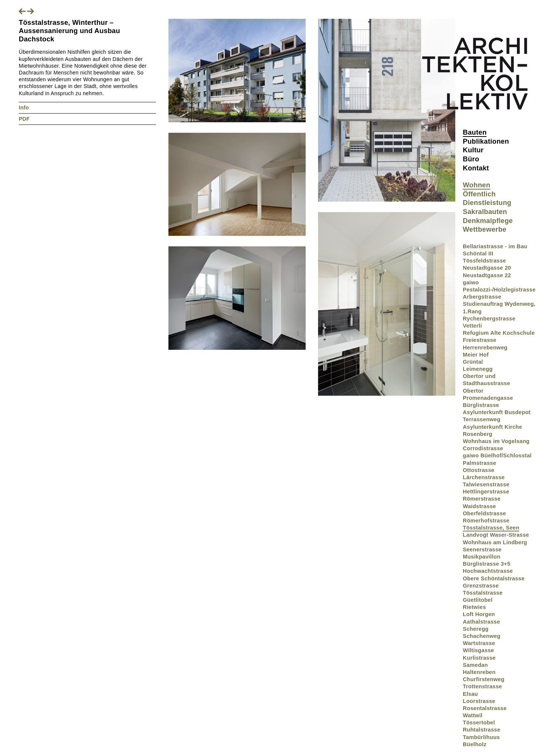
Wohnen (477, 185)
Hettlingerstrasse (486, 492)
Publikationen (486, 141)
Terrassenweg (482, 419)
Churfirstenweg (484, 679)
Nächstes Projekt (30, 11)
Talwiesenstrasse (486, 484)
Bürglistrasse (481, 405)
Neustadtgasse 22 (487, 275)
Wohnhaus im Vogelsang (496, 441)
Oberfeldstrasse (484, 513)
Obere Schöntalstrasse (494, 578)
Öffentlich (479, 194)
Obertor (473, 391)
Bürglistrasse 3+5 (486, 564)
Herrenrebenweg (485, 348)
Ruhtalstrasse (482, 730)
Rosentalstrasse (485, 708)
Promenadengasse (488, 398)
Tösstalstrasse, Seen (491, 528)
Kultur (473, 150)
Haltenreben (479, 672)
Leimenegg (478, 369)
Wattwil (473, 715)
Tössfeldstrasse (484, 261)
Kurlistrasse (479, 658)
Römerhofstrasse (486, 521)
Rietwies (474, 607)
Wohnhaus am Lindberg (495, 542)
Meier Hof (476, 355)
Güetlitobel (478, 600)
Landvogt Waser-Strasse (496, 535)
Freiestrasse (480, 340)
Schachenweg (482, 636)
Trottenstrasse (482, 686)
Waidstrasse (479, 506)
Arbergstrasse (482, 297)
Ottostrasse (479, 470)
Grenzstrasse (481, 586)
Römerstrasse (482, 499)
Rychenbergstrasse (489, 319)
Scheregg (476, 629)
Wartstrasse (479, 643)
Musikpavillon (482, 557)
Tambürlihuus (481, 737)
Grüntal (473, 362)
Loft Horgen (479, 614)
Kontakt (476, 168)
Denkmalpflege (488, 221)
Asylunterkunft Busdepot (497, 412)
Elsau (470, 694)
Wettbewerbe (485, 229)
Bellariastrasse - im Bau (495, 246)
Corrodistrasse (483, 448)
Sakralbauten (485, 212)
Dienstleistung (487, 203)
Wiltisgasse (478, 650)
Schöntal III (478, 254)
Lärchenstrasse (484, 477)
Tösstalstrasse (483, 593)
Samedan (475, 665)
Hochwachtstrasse (488, 571)
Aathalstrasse (481, 622)
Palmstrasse (480, 463)
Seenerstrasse (482, 550)
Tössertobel (479, 723)
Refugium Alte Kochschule (499, 333)
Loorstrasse (479, 701)
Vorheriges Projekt (22, 11)
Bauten (475, 132)
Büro (471, 159)
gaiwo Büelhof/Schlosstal (497, 455)
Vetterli (472, 326)
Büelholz (475, 744)
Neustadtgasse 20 (487, 268)
